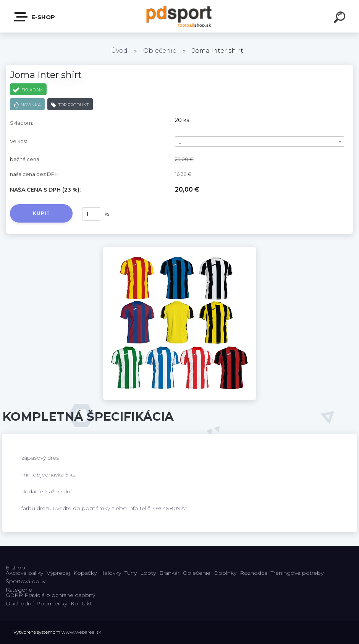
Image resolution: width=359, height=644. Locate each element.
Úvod (119, 51)
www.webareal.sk (81, 632)
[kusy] (92, 214)
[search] (341, 18)
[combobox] (260, 141)
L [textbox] (180, 142)
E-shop (35, 17)
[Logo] (180, 16)
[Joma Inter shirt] (179, 250)
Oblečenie (160, 51)
